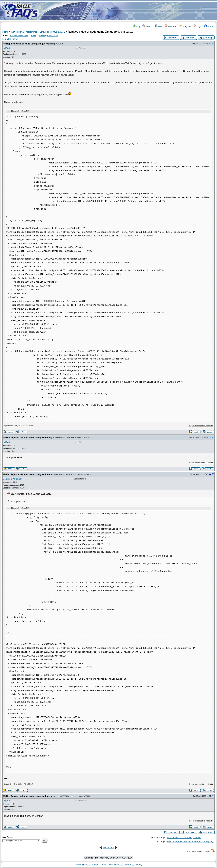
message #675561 (60, 796)
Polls (33, 35)
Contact (127, 864)
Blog (137, 26)
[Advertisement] (129, 11)
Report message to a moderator (201, 426)
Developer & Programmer (24, 32)
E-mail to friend (10, 39)
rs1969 (6, 48)
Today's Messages (19, 35)
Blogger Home (99, 864)
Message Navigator (48, 35)
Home (209, 26)
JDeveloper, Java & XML (52, 32)
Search (148, 26)
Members (171, 26)
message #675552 (60, 474)
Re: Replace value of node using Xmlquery (29, 438)
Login (198, 26)
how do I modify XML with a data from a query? (191, 841)
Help (159, 26)
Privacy (138, 864)
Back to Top (108, 847)
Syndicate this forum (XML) (198, 851)
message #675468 (56, 44)
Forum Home (82, 864)
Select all (15, 111)
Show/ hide (25, 111)
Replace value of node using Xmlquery (27, 44)
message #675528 (60, 438)
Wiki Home (115, 864)
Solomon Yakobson (13, 479)
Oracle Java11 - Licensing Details (184, 837)
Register (185, 26)
